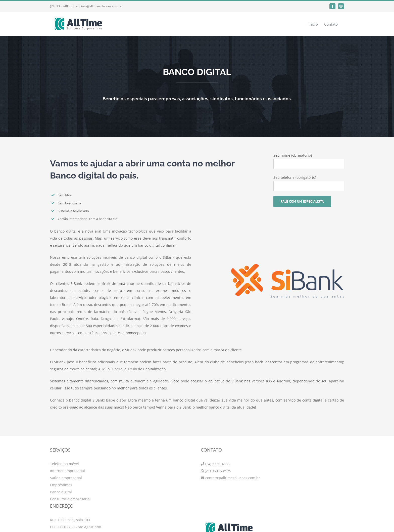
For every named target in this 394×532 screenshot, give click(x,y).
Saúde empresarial (66, 478)
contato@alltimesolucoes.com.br (99, 6)
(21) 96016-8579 (218, 471)
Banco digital (61, 492)
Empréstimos (61, 485)
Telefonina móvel (64, 464)
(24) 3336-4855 (217, 464)
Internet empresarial (67, 471)
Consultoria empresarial (70, 499)
